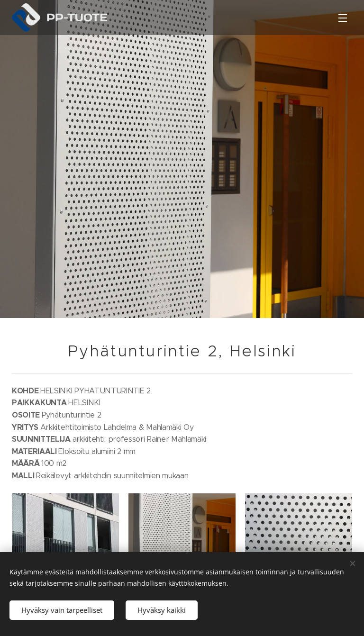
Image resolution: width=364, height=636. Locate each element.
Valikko (343, 18)
